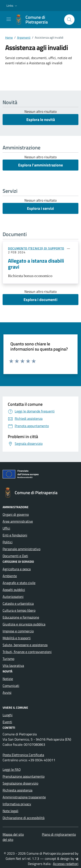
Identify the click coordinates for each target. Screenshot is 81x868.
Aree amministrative (18, 521)
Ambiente (10, 576)
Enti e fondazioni (15, 535)
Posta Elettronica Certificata (23, 755)
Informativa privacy (17, 804)
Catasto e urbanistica (18, 603)
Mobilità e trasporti (17, 638)
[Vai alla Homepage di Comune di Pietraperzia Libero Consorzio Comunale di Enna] (37, 20)
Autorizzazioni (13, 597)
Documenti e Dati (15, 556)
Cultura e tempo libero (19, 610)
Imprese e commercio (18, 631)
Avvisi (7, 693)
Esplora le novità (41, 120)
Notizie (8, 679)
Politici (8, 542)
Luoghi (8, 715)
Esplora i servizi (40, 208)
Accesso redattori (66, 864)
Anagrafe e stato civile (19, 583)
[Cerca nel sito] (69, 20)
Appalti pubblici (14, 590)
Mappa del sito (13, 834)
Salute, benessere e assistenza (25, 645)
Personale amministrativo (21, 549)
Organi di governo (16, 514)
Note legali (10, 811)
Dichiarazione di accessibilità (24, 818)
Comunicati (11, 686)
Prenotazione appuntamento (24, 776)
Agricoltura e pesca (17, 569)
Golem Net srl (16, 859)
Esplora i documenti (40, 300)
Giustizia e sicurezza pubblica (24, 624)
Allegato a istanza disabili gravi (36, 264)
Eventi (7, 722)
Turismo (8, 659)
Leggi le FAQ (12, 769)
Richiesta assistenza (17, 790)
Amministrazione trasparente (24, 797)
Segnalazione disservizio (20, 783)
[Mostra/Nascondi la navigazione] (9, 19)
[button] (12, 6)
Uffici (6, 528)
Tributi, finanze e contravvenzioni (27, 652)
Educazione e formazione (21, 617)
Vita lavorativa (13, 666)
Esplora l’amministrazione (40, 165)
